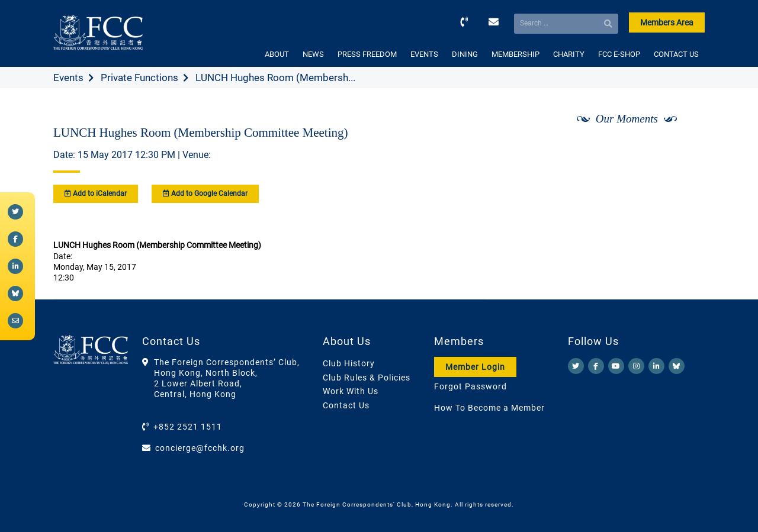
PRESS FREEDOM (367, 54)
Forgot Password (470, 386)
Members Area (667, 22)
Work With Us (351, 391)
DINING (465, 54)
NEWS (313, 54)
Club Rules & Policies (367, 378)
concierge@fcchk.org (200, 448)
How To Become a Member (489, 408)
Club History (349, 363)
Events (68, 78)
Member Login (475, 367)
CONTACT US (676, 54)
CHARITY (569, 54)
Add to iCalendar (96, 194)
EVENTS (424, 54)
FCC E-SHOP (619, 54)
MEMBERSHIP (515, 54)
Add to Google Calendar (205, 194)
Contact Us (346, 405)
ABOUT (277, 54)
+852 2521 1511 (188, 427)
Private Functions (139, 78)
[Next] (683, 150)
